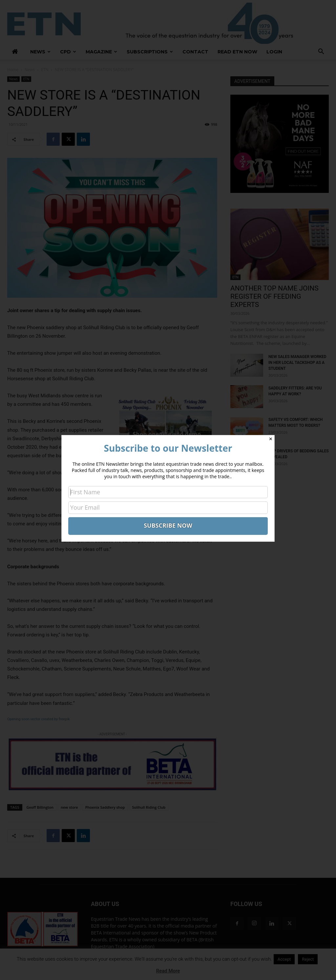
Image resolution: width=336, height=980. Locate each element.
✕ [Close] (271, 439)
